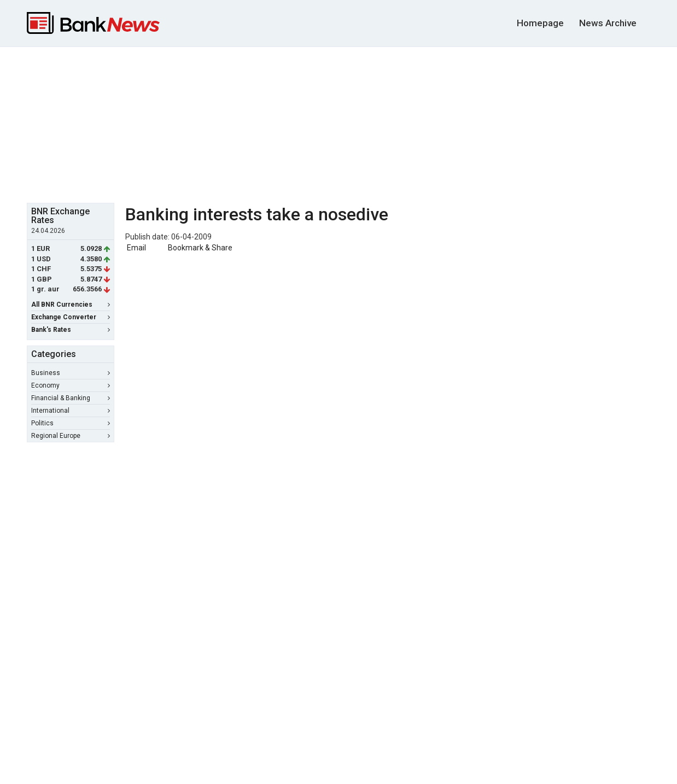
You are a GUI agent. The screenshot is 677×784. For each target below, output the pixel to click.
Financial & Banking (71, 398)
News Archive (608, 23)
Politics (71, 423)
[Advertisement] (338, 124)
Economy (71, 385)
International (71, 411)
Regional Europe (71, 436)
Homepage (540, 23)
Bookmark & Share (200, 248)
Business (71, 373)
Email (136, 248)
